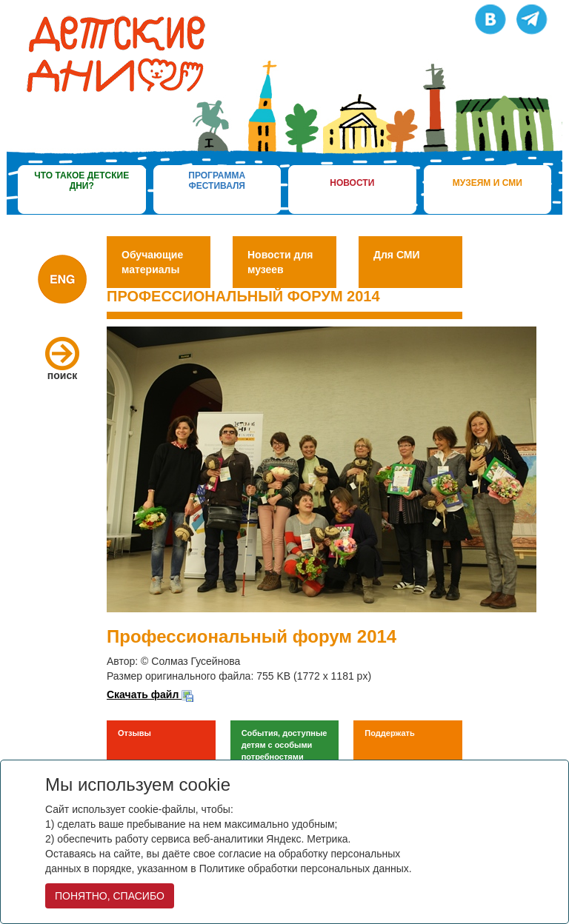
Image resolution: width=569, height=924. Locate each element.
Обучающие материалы (152, 262)
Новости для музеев (280, 262)
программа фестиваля (217, 181)
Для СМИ (397, 255)
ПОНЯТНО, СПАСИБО (110, 896)
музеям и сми (488, 183)
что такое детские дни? (81, 181)
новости (352, 183)
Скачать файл (150, 694)
